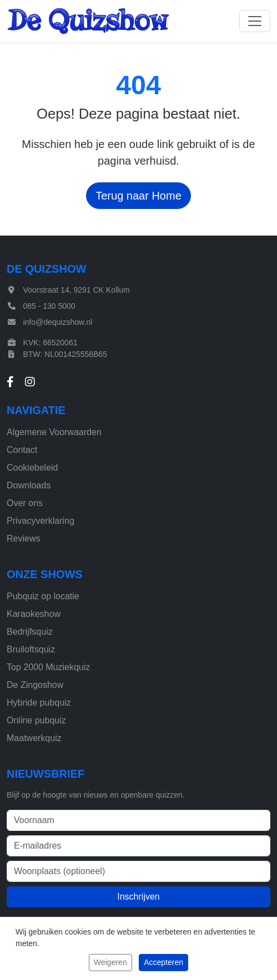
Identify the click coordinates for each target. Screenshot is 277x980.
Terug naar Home (138, 196)
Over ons (25, 503)
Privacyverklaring (41, 521)
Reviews (23, 539)
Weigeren (110, 962)
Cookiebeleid (32, 468)
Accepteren (163, 962)
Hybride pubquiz (39, 703)
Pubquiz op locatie (43, 596)
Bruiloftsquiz (31, 649)
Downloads (29, 485)
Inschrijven (138, 897)
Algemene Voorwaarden (54, 432)
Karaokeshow (34, 614)
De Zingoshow (35, 685)
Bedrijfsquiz (30, 632)
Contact (22, 450)
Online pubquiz (36, 720)
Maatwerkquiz (34, 738)
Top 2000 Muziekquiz (48, 667)
